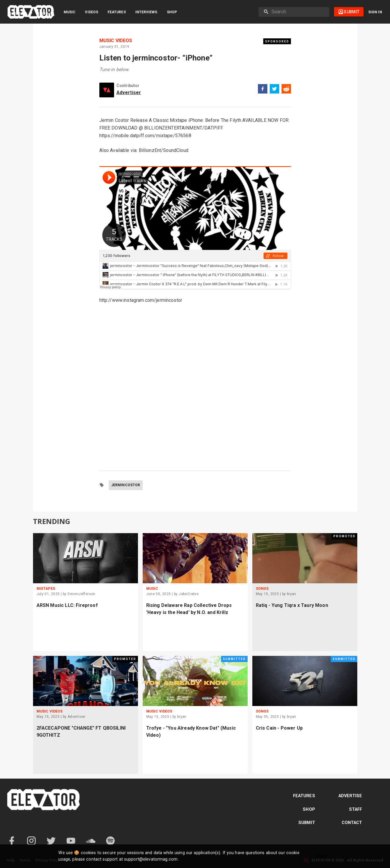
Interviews (146, 12)
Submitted (234, 659)
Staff (356, 809)
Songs (262, 589)
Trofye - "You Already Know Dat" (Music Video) (191, 732)
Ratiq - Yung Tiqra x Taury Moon (292, 605)
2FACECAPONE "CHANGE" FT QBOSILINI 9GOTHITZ (81, 732)
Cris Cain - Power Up (279, 728)
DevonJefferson (82, 594)
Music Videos (116, 41)
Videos (92, 12)
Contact (352, 823)
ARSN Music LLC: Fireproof (67, 605)
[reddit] (286, 90)
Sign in (375, 12)
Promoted (344, 536)
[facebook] (263, 90)
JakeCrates (189, 594)
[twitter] (274, 90)
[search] (298, 12)
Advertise (350, 796)
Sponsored (277, 41)
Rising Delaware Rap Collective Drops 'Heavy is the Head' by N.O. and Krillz (189, 609)
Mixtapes (46, 589)
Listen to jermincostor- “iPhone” (156, 58)
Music (70, 12)
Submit (307, 823)
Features (117, 12)
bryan (292, 594)
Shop (172, 12)
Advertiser (129, 92)
